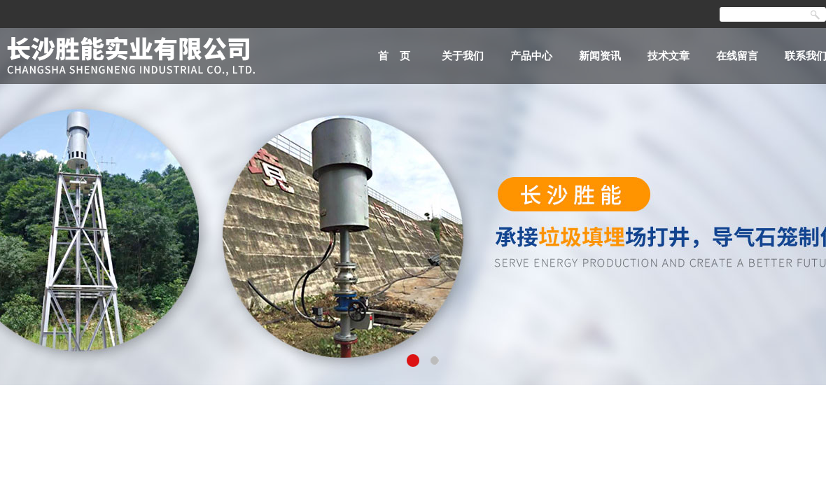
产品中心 (531, 56)
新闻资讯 (600, 56)
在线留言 (737, 56)
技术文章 (668, 56)
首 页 (394, 56)
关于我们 (463, 56)
